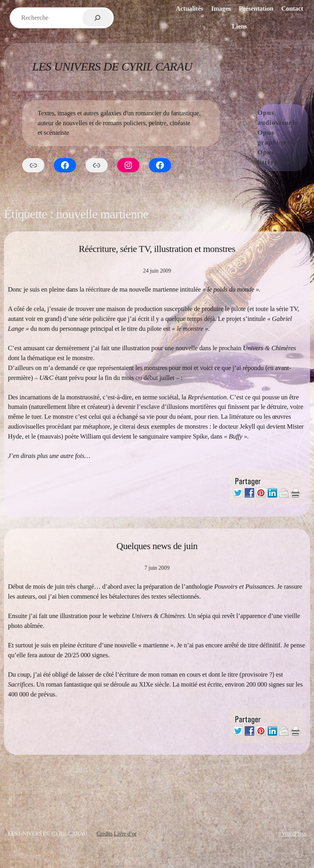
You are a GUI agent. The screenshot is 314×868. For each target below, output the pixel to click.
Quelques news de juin (157, 546)
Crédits (105, 834)
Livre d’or (125, 834)
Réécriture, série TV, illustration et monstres (157, 249)
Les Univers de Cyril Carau (112, 66)
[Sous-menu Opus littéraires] (306, 158)
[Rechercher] (97, 18)
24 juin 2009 (157, 271)
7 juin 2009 (157, 568)
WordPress (294, 834)
